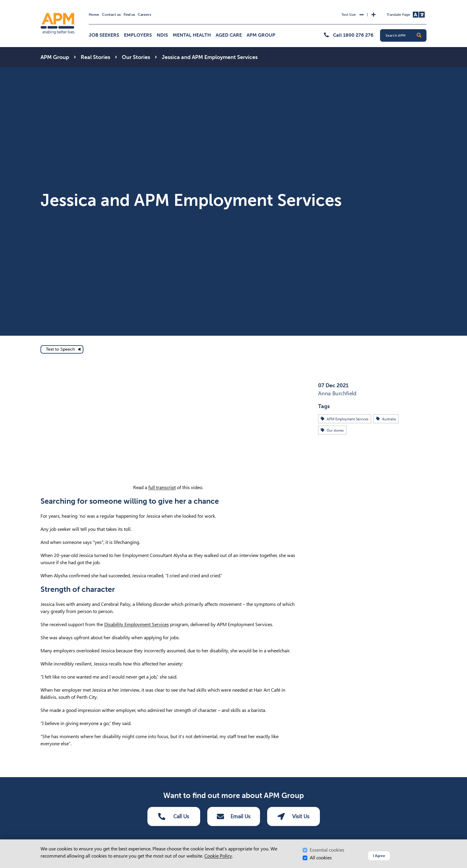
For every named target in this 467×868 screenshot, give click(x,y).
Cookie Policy (218, 856)
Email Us (234, 816)
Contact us (111, 15)
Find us (129, 15)
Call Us (174, 816)
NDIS (162, 35)
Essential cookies (327, 850)
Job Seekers (104, 35)
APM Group (261, 35)
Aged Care (229, 35)
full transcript (162, 487)
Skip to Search (39, 3)
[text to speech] (62, 349)
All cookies (321, 858)
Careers (144, 15)
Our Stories (136, 57)
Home (94, 15)
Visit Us (294, 816)
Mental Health (192, 35)
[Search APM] (406, 35)
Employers (138, 35)
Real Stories (95, 57)
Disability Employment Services (137, 624)
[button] (419, 35)
